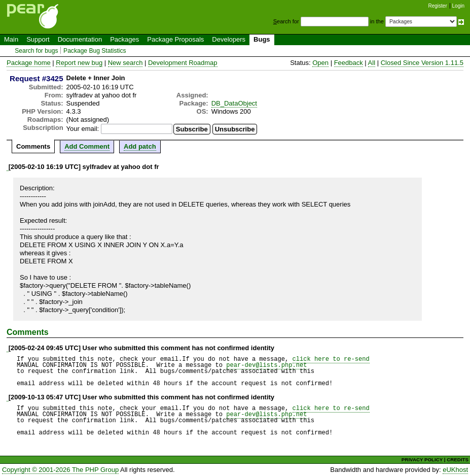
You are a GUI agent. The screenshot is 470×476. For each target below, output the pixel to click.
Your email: (83, 129)
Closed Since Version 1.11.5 (422, 63)
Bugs (262, 39)
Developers (229, 39)
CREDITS (458, 460)
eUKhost (455, 470)
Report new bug (79, 63)
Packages (124, 39)
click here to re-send (331, 359)
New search (125, 63)
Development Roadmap (183, 63)
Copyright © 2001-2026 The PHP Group (60, 470)
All (372, 63)
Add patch (140, 146)
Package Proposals (175, 39)
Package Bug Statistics (95, 51)
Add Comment (87, 146)
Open (320, 63)
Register (438, 6)
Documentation (80, 39)
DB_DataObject (234, 103)
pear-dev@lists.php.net (266, 365)
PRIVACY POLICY (422, 460)
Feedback (349, 63)
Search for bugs (36, 51)
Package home (29, 63)
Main (11, 39)
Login (458, 6)
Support (38, 39)
